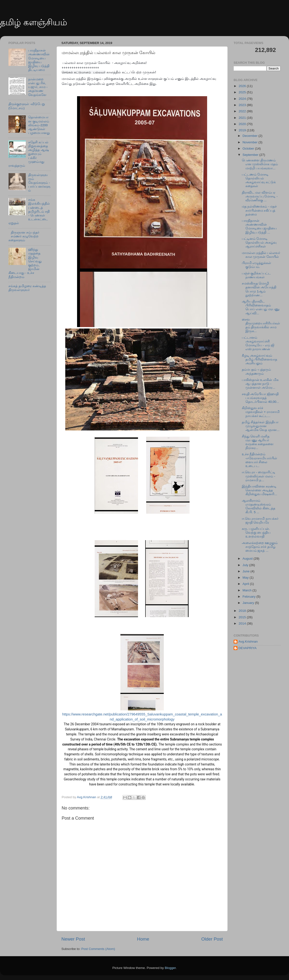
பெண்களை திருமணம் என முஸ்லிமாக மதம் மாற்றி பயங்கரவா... (260, 164)
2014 (243, 623)
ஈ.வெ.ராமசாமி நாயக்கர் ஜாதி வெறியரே (260, 521)
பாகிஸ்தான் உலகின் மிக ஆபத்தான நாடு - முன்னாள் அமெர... (260, 384)
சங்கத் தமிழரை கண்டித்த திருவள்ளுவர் (27, 288)
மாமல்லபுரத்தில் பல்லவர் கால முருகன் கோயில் (261, 255)
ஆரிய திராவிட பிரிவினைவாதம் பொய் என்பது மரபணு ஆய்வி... (261, 307)
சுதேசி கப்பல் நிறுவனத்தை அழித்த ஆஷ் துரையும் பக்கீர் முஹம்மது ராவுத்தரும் (29, 154)
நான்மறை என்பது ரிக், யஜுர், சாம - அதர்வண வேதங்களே (38, 87)
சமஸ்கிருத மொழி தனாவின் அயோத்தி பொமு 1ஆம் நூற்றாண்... (259, 289)
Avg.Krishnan (248, 642)
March (247, 590)
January (249, 603)
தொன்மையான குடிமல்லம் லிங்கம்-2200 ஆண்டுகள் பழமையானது (39, 125)
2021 (243, 118)
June (246, 571)
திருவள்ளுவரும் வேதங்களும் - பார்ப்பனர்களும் (39, 183)
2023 (243, 105)
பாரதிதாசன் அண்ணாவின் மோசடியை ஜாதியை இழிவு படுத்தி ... (259, 227)
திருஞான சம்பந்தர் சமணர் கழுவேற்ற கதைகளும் (24, 236)
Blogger (170, 968)
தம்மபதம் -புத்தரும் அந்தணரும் (256, 371)
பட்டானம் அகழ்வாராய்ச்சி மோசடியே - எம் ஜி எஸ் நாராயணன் (258, 343)
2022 (243, 111)
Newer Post (73, 939)
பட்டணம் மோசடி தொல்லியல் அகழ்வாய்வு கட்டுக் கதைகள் (259, 180)
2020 (243, 124)
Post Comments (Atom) (98, 949)
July (246, 565)
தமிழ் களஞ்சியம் (34, 22)
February (250, 597)
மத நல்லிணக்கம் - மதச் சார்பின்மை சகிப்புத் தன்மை (259, 210)
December (250, 136)
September (251, 155)
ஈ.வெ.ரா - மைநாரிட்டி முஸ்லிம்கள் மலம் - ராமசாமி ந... (259, 476)
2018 (243, 611)
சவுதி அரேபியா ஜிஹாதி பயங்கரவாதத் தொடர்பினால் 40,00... (260, 398)
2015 (243, 617)
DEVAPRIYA (247, 648)
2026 (243, 86)
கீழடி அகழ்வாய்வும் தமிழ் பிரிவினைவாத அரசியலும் (260, 359)
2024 (243, 99)
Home (143, 939)
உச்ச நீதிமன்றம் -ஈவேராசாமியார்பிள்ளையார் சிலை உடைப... (260, 460)
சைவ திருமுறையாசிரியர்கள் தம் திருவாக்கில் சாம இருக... (261, 325)
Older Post (212, 939)
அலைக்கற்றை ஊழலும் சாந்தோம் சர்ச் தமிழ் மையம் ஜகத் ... (260, 547)
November (250, 142)
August (248, 559)
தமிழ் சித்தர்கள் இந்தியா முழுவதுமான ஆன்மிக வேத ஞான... (261, 426)
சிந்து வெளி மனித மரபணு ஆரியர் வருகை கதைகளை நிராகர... (258, 442)
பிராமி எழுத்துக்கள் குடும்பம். (257, 265)
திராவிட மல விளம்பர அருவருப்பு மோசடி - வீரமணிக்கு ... (260, 196)
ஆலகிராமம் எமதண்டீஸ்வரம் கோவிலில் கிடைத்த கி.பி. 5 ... (259, 506)
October (249, 149)
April (246, 584)
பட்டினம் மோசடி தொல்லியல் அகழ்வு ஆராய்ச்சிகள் (259, 243)
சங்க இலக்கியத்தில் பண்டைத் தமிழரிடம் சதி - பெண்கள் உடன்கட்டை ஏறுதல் (29, 211)
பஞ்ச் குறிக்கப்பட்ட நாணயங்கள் (256, 275)
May (246, 578)
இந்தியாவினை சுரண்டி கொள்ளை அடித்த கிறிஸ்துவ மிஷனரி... (259, 490)
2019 (243, 130)
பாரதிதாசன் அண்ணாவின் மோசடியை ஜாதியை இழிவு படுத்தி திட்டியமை (39, 60)
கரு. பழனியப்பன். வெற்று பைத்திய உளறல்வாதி (256, 533)
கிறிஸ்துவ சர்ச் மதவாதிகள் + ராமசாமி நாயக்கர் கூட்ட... (261, 412)
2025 (243, 92)
